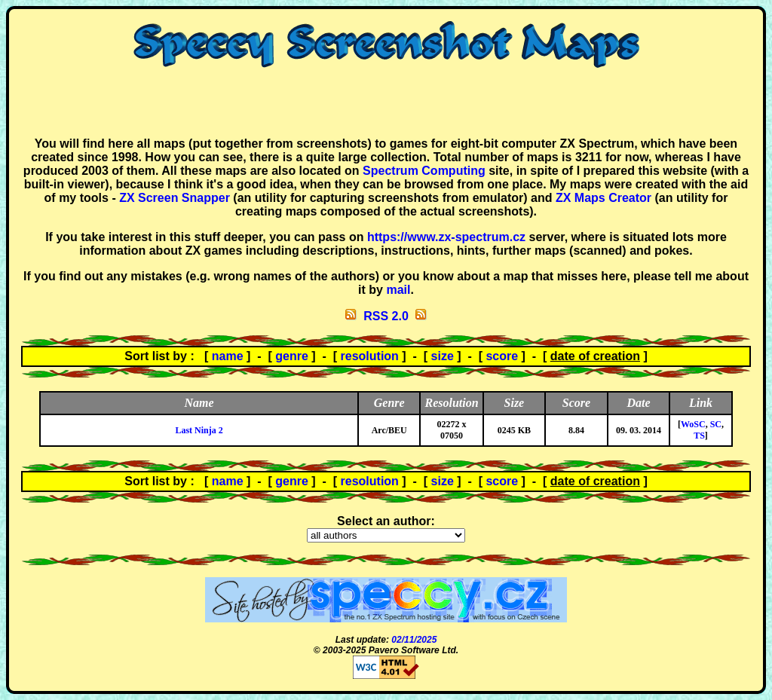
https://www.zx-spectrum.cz (446, 237)
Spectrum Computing (424, 171)
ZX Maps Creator (604, 198)
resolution (370, 356)
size (443, 356)
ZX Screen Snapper (175, 198)
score (502, 356)
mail (398, 290)
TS (699, 436)
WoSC (693, 424)
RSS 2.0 (386, 316)
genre (292, 356)
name (228, 356)
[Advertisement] (386, 102)
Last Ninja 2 (199, 430)
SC (716, 424)
